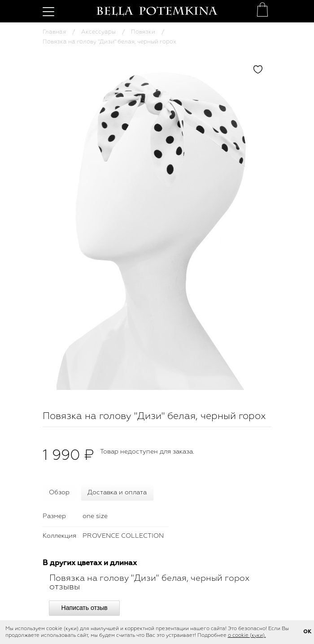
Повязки (143, 32)
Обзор (59, 493)
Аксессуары (98, 32)
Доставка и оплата (117, 493)
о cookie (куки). (247, 635)
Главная (54, 32)
